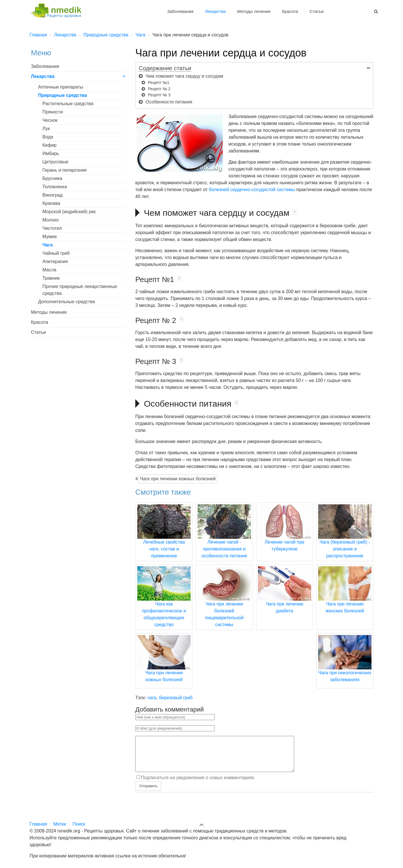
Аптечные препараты (61, 87)
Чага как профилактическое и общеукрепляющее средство (164, 604)
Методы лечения (254, 11)
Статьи (317, 11)
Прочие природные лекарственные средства (80, 290)
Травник (51, 278)
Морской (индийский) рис (69, 212)
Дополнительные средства (66, 302)
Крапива (51, 203)
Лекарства (215, 11)
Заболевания (180, 11)
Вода (48, 137)
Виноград (52, 195)
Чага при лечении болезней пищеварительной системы (224, 604)
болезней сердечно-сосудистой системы (252, 190)
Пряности (53, 112)
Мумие (50, 237)
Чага (48, 245)
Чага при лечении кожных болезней (178, 479)
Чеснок (50, 120)
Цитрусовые (55, 162)
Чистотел (52, 228)
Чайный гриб (56, 253)
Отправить (148, 793)
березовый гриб (176, 698)
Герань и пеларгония (64, 170)
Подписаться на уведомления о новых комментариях (198, 784)
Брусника (52, 178)
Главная (38, 824)
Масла (49, 270)
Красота (290, 11)
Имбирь (51, 153)
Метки (60, 824)
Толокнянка (55, 187)
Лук (46, 129)
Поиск (79, 824)
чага (152, 698)
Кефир (49, 145)
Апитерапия (55, 261)
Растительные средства (68, 104)
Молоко (51, 220)
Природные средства (62, 95)
